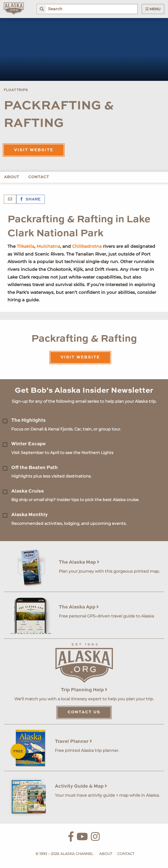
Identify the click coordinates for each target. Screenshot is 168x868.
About (12, 177)
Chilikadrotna (87, 246)
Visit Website (34, 150)
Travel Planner (73, 741)
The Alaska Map (79, 562)
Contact (39, 177)
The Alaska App (79, 607)
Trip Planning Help (84, 690)
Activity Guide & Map (81, 786)
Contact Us (84, 712)
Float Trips (16, 90)
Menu (153, 9)
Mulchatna (48, 246)
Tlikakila (26, 246)
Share (31, 199)
